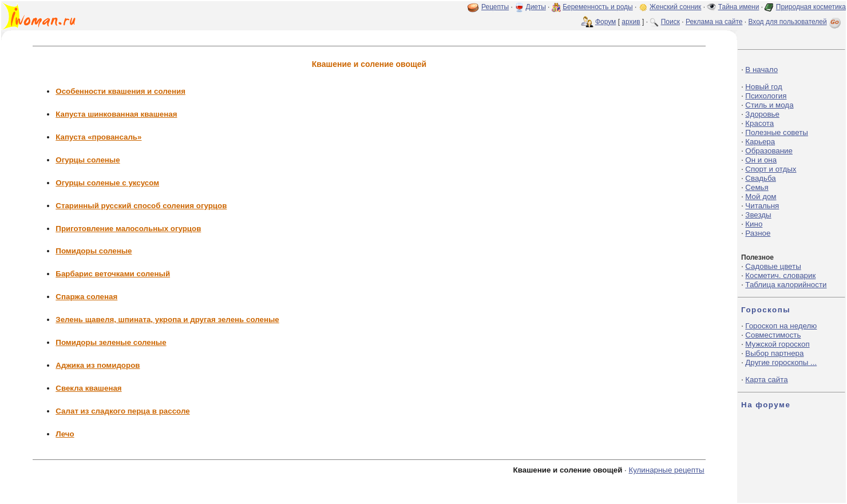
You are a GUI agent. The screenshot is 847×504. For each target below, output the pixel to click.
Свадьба (760, 178)
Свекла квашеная (88, 388)
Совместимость (773, 335)
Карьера (760, 142)
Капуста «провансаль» (98, 137)
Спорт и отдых (771, 169)
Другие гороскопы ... (781, 362)
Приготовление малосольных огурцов (128, 229)
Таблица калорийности (786, 285)
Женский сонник (675, 7)
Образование (769, 151)
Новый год (763, 87)
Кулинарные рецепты (666, 470)
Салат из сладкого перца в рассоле (122, 411)
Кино (754, 224)
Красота (759, 123)
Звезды (758, 215)
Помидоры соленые (94, 251)
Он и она (761, 160)
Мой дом (761, 197)
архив (631, 22)
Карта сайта (766, 380)
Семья (757, 187)
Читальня (762, 206)
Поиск (670, 22)
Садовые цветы (773, 266)
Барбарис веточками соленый (113, 274)
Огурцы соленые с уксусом (107, 183)
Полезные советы (777, 132)
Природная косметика (811, 7)
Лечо (65, 434)
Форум (605, 22)
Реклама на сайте (714, 22)
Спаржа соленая (86, 297)
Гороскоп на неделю (781, 326)
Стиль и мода (769, 105)
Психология (766, 96)
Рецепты (495, 7)
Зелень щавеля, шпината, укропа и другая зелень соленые (167, 320)
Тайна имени (739, 7)
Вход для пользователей (795, 22)
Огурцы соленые (88, 160)
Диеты (536, 7)
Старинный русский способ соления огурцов (141, 206)
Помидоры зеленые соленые (111, 342)
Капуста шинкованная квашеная (116, 114)
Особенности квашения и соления (120, 91)
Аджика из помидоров (98, 365)
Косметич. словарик (780, 275)
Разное (758, 233)
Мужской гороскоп (777, 344)
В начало (761, 70)
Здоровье (762, 114)
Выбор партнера (774, 353)
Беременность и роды (598, 7)
